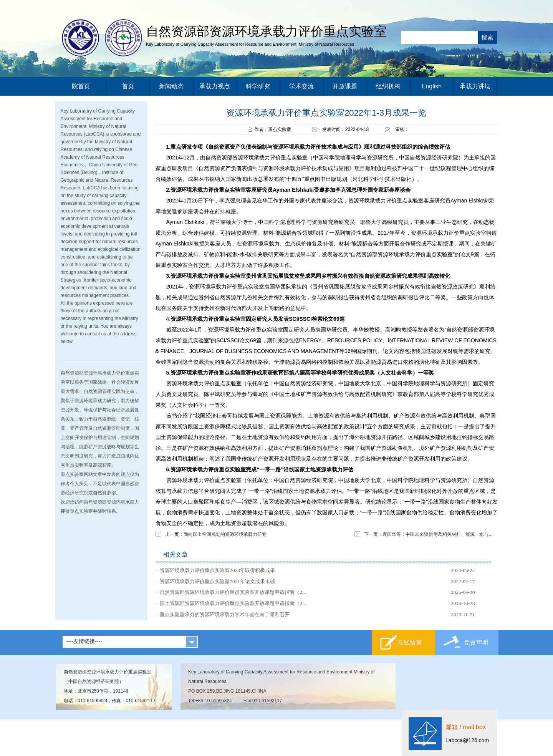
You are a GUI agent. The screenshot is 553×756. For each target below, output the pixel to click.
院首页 (81, 86)
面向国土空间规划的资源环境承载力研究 (225, 534)
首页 (128, 86)
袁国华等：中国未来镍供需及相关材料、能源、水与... (437, 534)
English (432, 86)
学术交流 (301, 86)
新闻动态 (171, 86)
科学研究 (258, 86)
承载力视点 (215, 86)
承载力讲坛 (475, 86)
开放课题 (345, 86)
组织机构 (388, 86)
